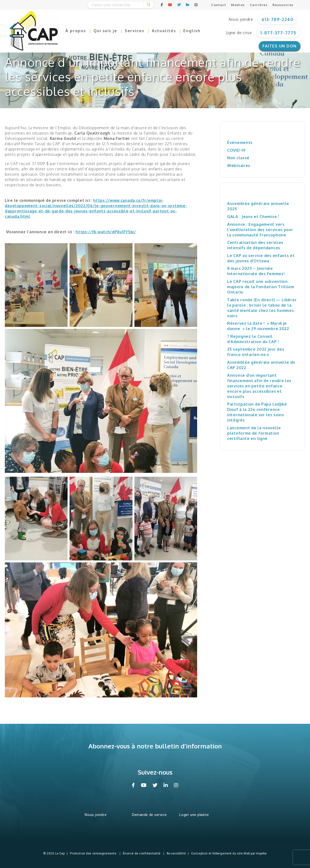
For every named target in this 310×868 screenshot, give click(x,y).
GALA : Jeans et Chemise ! (253, 217)
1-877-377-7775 (278, 33)
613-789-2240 (277, 19)
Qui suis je (105, 31)
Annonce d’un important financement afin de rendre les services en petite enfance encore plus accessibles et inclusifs (259, 386)
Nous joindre (241, 19)
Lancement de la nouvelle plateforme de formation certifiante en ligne (254, 433)
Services (135, 31)
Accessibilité (176, 853)
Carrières (259, 5)
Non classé (238, 158)
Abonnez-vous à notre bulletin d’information (155, 746)
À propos (76, 31)
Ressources (283, 5)
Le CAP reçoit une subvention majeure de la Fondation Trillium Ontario (261, 287)
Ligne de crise (239, 33)
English (192, 31)
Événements (240, 143)
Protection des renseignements (93, 853)
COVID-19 (236, 150)
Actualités (164, 31)
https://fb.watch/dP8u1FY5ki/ (106, 232)
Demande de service (149, 815)
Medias (238, 5)
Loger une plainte (194, 815)
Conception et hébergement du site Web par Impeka (229, 853)
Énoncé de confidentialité (142, 853)
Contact (219, 5)
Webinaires (239, 166)
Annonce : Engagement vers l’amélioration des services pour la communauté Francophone (260, 230)
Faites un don (280, 46)
